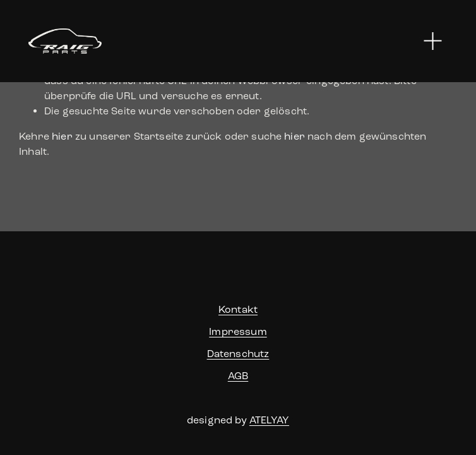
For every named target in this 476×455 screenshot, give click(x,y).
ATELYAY (269, 420)
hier (62, 136)
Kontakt (238, 309)
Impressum (238, 331)
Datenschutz (238, 354)
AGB (238, 376)
